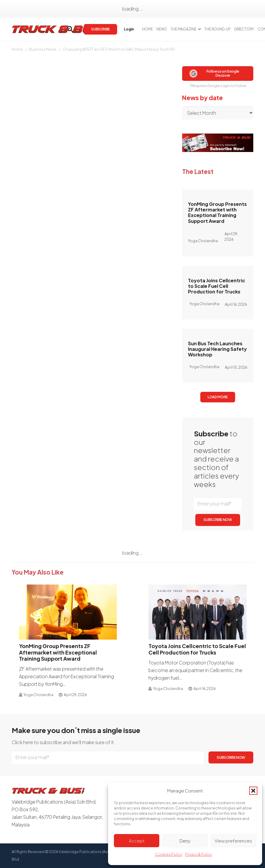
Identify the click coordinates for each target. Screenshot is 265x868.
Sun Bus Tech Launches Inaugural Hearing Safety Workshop (217, 349)
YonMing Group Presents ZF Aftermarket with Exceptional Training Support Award (217, 212)
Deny (185, 841)
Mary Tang (22, 107)
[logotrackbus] (59, 29)
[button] (253, 791)
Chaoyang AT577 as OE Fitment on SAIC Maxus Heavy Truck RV (119, 49)
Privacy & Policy (199, 854)
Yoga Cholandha (38, 695)
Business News (43, 49)
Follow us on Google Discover (214, 73)
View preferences (233, 841)
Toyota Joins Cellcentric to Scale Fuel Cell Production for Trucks (217, 286)
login (68, 373)
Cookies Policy (169, 854)
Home (17, 49)
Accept (137, 841)
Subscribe (106, 373)
